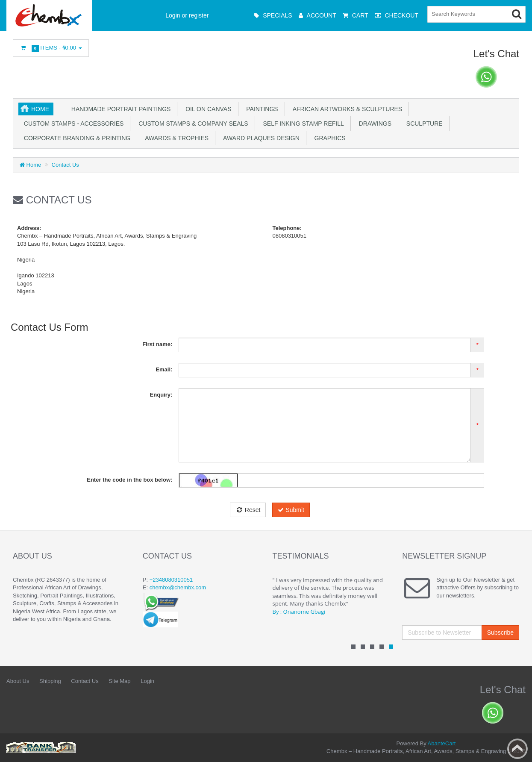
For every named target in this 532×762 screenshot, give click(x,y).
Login (147, 681)
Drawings (373, 124)
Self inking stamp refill (302, 124)
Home (40, 109)
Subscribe (500, 633)
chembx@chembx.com (178, 587)
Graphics (328, 138)
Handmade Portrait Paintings (119, 109)
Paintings (261, 109)
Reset (248, 510)
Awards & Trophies (175, 138)
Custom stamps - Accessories (72, 124)
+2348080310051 (171, 580)
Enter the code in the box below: (129, 480)
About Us (18, 681)
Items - (51, 48)
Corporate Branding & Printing (75, 138)
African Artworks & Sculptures (346, 109)
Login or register (187, 15)
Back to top (517, 749)
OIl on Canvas (207, 109)
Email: (164, 369)
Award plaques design (260, 138)
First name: (157, 344)
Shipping (50, 681)
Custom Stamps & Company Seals (191, 124)
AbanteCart (442, 743)
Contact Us (65, 165)
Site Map (119, 681)
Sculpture (423, 124)
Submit (291, 510)
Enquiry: (161, 395)
